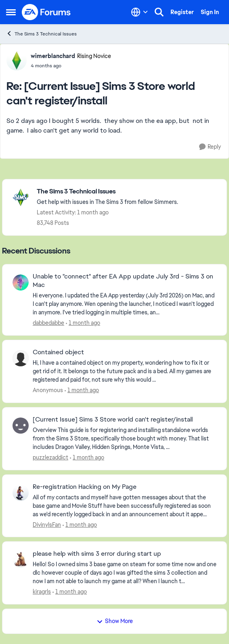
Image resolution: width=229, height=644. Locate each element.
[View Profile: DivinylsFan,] (21, 493)
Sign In (210, 12)
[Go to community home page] (46, 12)
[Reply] (210, 147)
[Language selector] (140, 12)
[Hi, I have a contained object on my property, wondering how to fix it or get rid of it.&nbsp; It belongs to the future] (125, 371)
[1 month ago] (83, 323)
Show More (115, 621)
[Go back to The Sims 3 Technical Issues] (107, 192)
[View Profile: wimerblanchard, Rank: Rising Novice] (17, 60)
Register (182, 12)
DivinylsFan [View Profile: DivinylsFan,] (47, 524)
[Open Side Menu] (11, 12)
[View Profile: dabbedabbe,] (21, 283)
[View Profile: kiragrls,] (21, 560)
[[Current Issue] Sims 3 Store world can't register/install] (71, 66)
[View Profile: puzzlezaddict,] (21, 426)
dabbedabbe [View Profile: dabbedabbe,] (48, 323)
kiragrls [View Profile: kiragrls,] (42, 592)
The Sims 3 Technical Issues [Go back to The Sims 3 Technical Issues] (41, 34)
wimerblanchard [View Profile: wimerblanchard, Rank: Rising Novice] (53, 56)
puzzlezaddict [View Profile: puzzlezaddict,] (50, 457)
